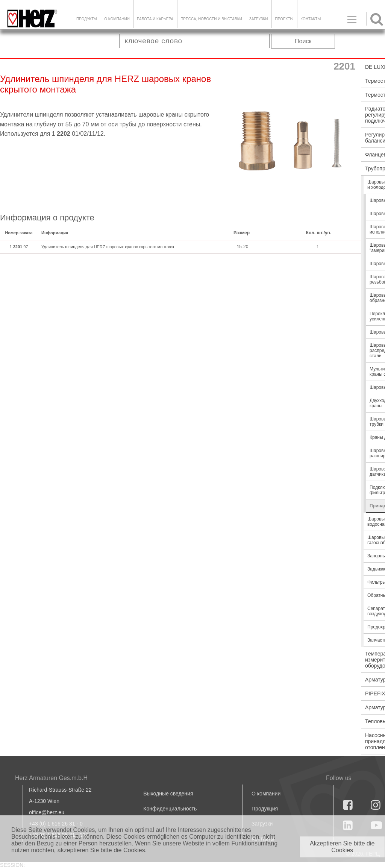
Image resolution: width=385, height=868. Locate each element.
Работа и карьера (155, 19)
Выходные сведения (168, 794)
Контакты (311, 19)
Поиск (303, 41)
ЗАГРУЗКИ (259, 19)
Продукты (87, 19)
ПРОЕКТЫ (284, 19)
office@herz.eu (47, 812)
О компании (117, 19)
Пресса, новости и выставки (211, 19)
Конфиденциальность (170, 809)
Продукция (265, 809)
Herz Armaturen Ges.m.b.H (51, 778)
